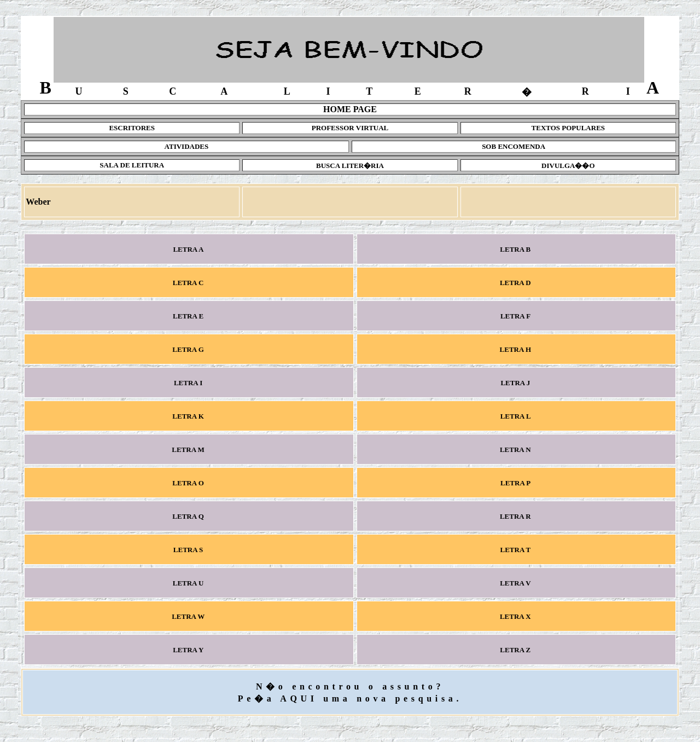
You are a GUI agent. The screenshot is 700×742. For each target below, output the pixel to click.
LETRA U (189, 583)
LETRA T (516, 550)
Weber (38, 202)
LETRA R (516, 516)
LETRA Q (189, 516)
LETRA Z (516, 650)
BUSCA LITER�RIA (350, 166)
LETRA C (189, 283)
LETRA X (516, 616)
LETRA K (189, 416)
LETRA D (516, 283)
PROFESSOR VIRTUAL (350, 128)
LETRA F (517, 316)
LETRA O (189, 483)
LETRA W (189, 616)
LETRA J (516, 383)
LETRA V (516, 583)
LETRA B (516, 249)
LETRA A (189, 249)
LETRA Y (189, 650)
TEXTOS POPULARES (568, 128)
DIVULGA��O (568, 166)
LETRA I (189, 383)
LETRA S (189, 550)
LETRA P (516, 483)
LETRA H (516, 349)
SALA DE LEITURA (132, 165)
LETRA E (189, 316)
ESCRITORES (132, 128)
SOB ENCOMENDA (514, 146)
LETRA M (189, 450)
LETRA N (516, 450)
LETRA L (516, 416)
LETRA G (189, 349)
